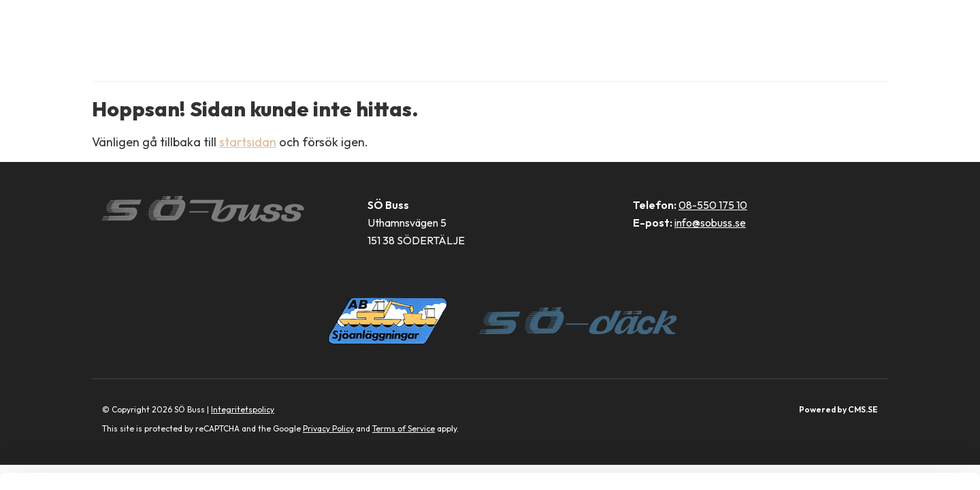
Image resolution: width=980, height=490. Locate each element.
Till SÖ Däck (844, 27)
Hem (329, 27)
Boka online (394, 27)
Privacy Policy (328, 428)
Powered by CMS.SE (838, 409)
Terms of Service (404, 428)
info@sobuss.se (710, 223)
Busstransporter (610, 27)
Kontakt (764, 27)
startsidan (248, 142)
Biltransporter (494, 27)
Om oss (700, 27)
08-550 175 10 (713, 205)
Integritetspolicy (243, 409)
